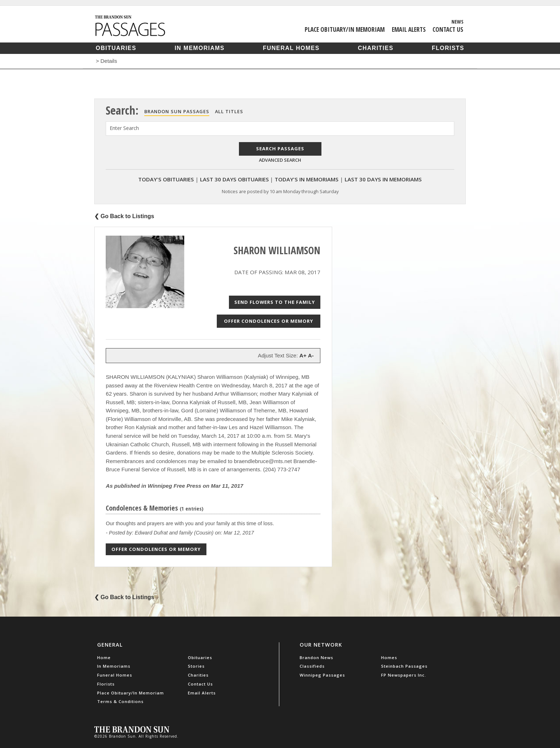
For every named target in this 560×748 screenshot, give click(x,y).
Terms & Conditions (120, 701)
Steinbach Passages (404, 666)
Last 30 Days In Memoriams (383, 179)
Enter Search (124, 128)
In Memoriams (200, 48)
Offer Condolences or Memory (269, 321)
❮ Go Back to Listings (124, 216)
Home (104, 657)
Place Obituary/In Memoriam (345, 29)
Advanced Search (280, 160)
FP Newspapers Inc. (404, 675)
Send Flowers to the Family (275, 302)
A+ (303, 355)
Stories (196, 666)
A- (311, 355)
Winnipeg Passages (322, 675)
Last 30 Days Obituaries (234, 179)
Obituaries (116, 48)
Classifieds (312, 666)
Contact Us (448, 29)
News (457, 21)
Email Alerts (409, 29)
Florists (448, 48)
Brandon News (316, 657)
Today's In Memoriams (307, 179)
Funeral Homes (291, 48)
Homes (389, 657)
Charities (376, 48)
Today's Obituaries (166, 179)
